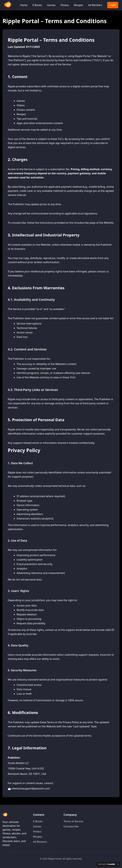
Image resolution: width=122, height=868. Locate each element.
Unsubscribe (71, 826)
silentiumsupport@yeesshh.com (31, 789)
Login (113, 5)
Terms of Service (73, 821)
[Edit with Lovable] (107, 864)
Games (51, 5)
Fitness (65, 5)
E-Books (37, 5)
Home (24, 5)
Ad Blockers (95, 5)
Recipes (78, 5)
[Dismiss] (118, 864)
